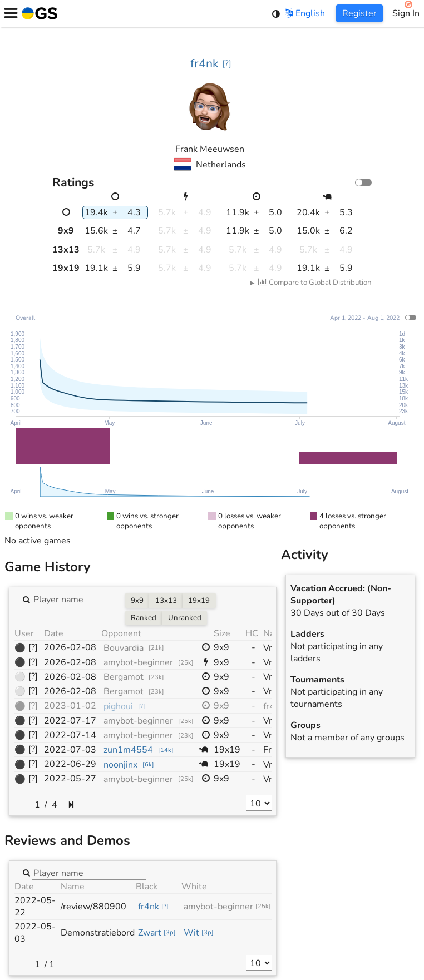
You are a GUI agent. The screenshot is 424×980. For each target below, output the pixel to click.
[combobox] (78, 599)
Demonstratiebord (98, 933)
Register (359, 13)
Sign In (406, 13)
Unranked (185, 618)
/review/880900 (93, 907)
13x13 (166, 601)
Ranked (144, 618)
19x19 (199, 601)
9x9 (137, 601)
